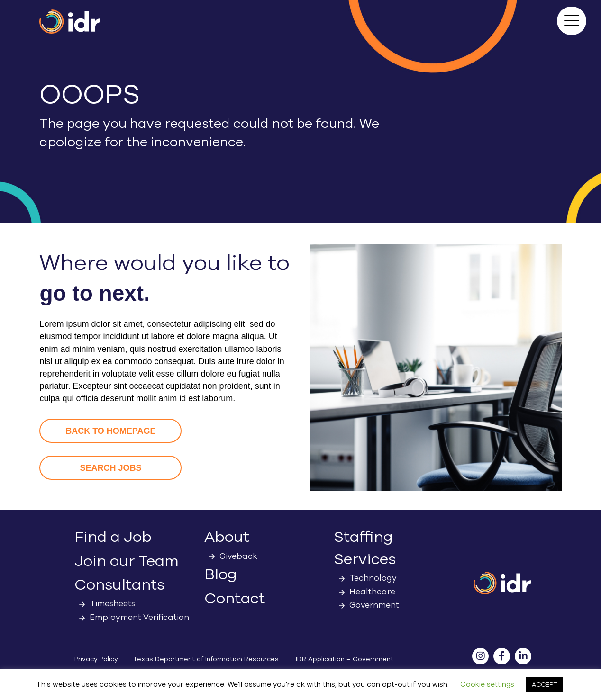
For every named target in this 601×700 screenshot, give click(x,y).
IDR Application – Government (345, 659)
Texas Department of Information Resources (206, 659)
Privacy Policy (96, 659)
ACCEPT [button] (545, 685)
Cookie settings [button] (487, 684)
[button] (572, 21)
